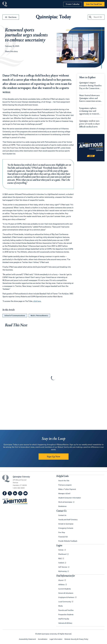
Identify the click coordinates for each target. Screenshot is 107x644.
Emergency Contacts (66, 528)
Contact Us (62, 515)
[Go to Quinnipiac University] (5, 4)
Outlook (61, 563)
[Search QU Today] (90, 17)
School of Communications (15, 316)
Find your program (65, 485)
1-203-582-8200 (19, 488)
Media (61, 606)
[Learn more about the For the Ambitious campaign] (91, 148)
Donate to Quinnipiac (66, 524)
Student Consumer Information (70, 498)
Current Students (65, 589)
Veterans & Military (65, 623)
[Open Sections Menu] (11, 17)
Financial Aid (63, 537)
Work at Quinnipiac (65, 502)
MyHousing (63, 571)
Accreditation (43, 639)
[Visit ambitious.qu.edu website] (15, 501)
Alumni (61, 580)
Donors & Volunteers (66, 593)
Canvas (61, 550)
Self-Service (63, 567)
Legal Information (56, 639)
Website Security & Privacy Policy (76, 639)
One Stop (62, 533)
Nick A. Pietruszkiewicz (39, 316)
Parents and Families (66, 610)
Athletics (62, 585)
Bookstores (62, 506)
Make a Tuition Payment (67, 489)
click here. (37, 301)
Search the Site (64, 481)
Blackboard (63, 554)
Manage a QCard (64, 494)
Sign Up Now (54, 457)
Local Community (65, 602)
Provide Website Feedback (68, 541)
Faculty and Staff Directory (68, 520)
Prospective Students (66, 615)
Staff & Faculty (64, 619)
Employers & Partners (66, 598)
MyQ (60, 559)
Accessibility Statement (27, 639)
